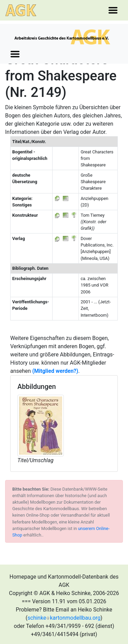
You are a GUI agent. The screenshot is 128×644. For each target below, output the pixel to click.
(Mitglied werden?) (55, 371)
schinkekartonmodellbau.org (64, 618)
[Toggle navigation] (113, 10)
